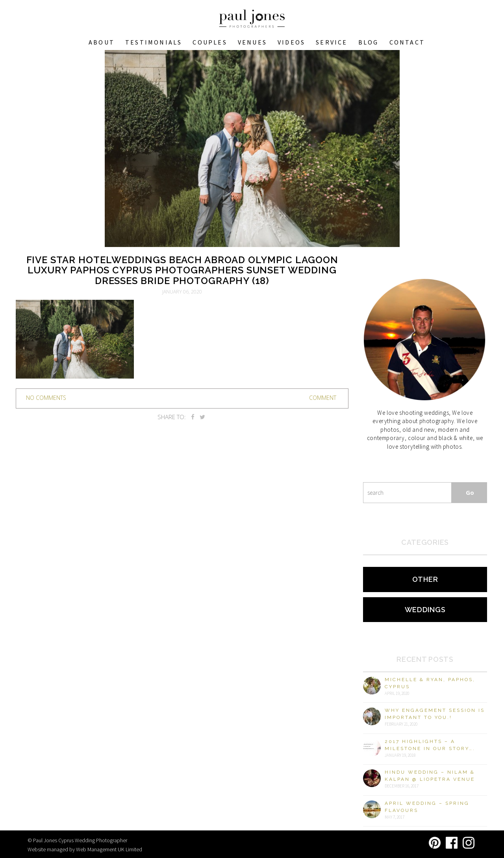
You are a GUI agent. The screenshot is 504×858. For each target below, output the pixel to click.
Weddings (425, 610)
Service (332, 42)
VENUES (252, 42)
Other (425, 579)
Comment (323, 398)
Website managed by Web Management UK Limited (85, 849)
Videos (291, 42)
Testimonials (154, 42)
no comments (46, 398)
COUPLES (210, 42)
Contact (407, 42)
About (102, 42)
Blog (369, 42)
